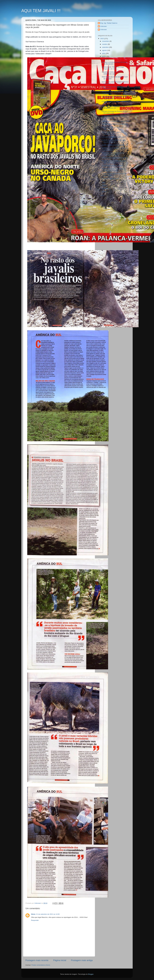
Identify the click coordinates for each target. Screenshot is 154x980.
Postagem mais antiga (82, 960)
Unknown (103, 26)
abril (104, 182)
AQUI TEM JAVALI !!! (41, 11)
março (105, 185)
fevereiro (105, 188)
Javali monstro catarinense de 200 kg (115, 158)
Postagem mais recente (37, 960)
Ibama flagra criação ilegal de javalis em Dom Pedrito (114, 97)
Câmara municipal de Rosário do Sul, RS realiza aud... (115, 112)
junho (104, 56)
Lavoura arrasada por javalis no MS (114, 137)
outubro (105, 44)
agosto (105, 50)
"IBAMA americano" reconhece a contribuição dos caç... (113, 170)
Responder (35, 920)
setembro (106, 47)
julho (104, 53)
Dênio (33, 914)
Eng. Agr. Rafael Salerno (109, 23)
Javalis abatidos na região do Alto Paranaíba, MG (113, 117)
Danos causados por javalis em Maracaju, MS (113, 128)
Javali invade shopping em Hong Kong (115, 121)
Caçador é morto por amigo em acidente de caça (113, 73)
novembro (106, 41)
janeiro (105, 192)
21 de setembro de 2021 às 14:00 (48, 914)
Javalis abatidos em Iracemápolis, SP (115, 145)
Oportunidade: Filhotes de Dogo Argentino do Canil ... (113, 68)
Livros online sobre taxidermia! (112, 166)
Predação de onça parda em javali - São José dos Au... (114, 162)
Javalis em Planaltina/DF (110, 179)
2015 (102, 39)
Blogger (91, 974)
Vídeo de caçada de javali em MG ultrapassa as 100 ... (114, 107)
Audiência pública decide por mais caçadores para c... (114, 141)
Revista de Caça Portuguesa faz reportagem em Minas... (113, 154)
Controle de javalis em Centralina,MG (115, 124)
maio (104, 59)
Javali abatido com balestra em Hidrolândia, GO (113, 133)
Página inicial (60, 960)
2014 (102, 195)
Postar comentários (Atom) (41, 965)
